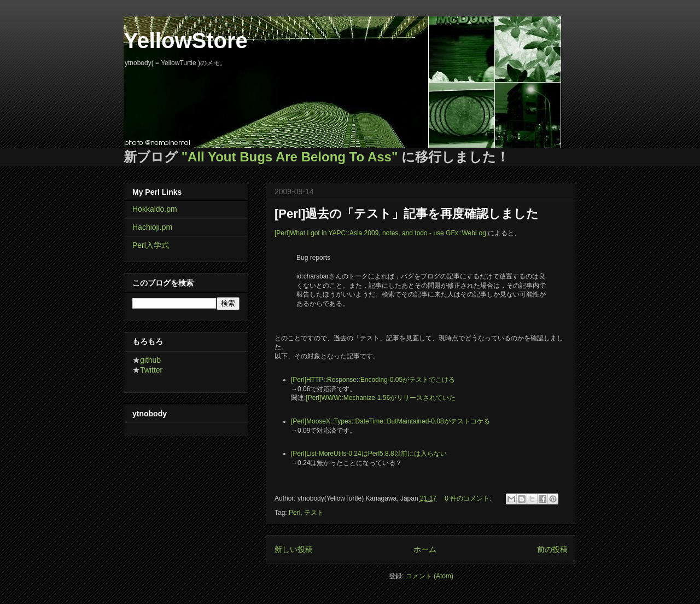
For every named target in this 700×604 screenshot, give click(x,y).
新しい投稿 (294, 549)
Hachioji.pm (152, 227)
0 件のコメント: (469, 498)
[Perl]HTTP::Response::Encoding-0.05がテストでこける (373, 380)
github (150, 360)
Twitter (151, 370)
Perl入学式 (151, 245)
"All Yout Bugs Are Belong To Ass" (290, 157)
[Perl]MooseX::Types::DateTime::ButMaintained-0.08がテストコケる (390, 421)
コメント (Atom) (430, 576)
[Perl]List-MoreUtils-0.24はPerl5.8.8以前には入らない (369, 454)
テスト (314, 513)
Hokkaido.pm (155, 209)
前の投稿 (552, 549)
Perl (294, 513)
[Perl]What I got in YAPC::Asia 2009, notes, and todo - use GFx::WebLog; (381, 233)
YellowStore (186, 40)
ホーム (425, 549)
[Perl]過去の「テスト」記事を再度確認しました (407, 214)
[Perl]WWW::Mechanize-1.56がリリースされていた (381, 398)
